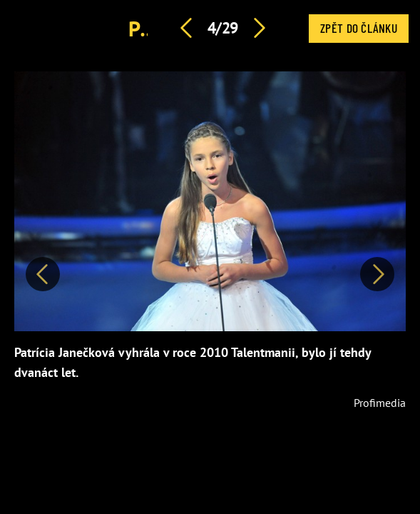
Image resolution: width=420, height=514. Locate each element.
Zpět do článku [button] (359, 28)
